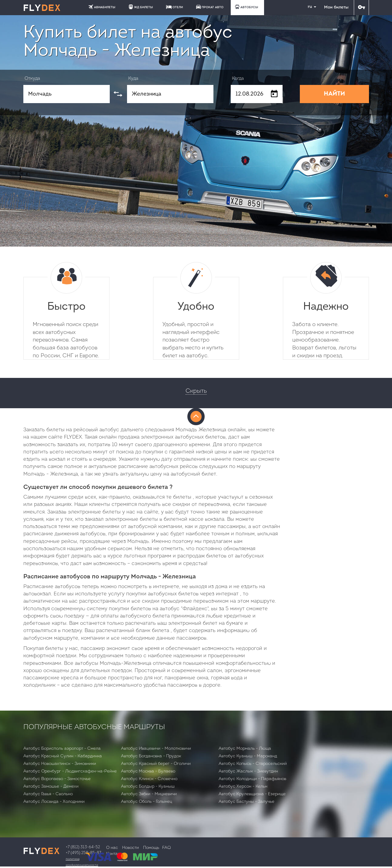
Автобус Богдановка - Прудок (151, 756)
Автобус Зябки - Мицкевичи (149, 794)
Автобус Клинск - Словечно (149, 779)
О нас (112, 848)
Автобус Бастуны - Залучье (246, 802)
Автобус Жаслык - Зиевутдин (248, 771)
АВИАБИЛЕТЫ (102, 7)
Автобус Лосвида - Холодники (54, 802)
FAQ (166, 848)
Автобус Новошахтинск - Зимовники (60, 764)
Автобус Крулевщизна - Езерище (252, 794)
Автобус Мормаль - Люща (245, 749)
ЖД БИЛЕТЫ (141, 7)
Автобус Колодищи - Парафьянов (252, 779)
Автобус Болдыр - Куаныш (148, 787)
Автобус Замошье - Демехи (51, 787)
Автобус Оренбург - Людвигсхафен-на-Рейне (70, 771)
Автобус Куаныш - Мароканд (248, 756)
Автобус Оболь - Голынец (147, 802)
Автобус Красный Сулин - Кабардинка (63, 756)
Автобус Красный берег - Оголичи (156, 764)
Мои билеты (336, 7)
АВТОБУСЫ (246, 7)
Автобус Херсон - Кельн (243, 787)
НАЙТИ (334, 94)
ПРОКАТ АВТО (210, 7)
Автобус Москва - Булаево (148, 771)
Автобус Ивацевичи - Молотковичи (156, 749)
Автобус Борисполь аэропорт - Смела (62, 749)
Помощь (151, 848)
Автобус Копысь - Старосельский (253, 764)
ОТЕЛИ (174, 7)
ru (310, 7)
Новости (131, 848)
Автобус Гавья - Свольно (48, 794)
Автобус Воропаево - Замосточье (57, 779)
